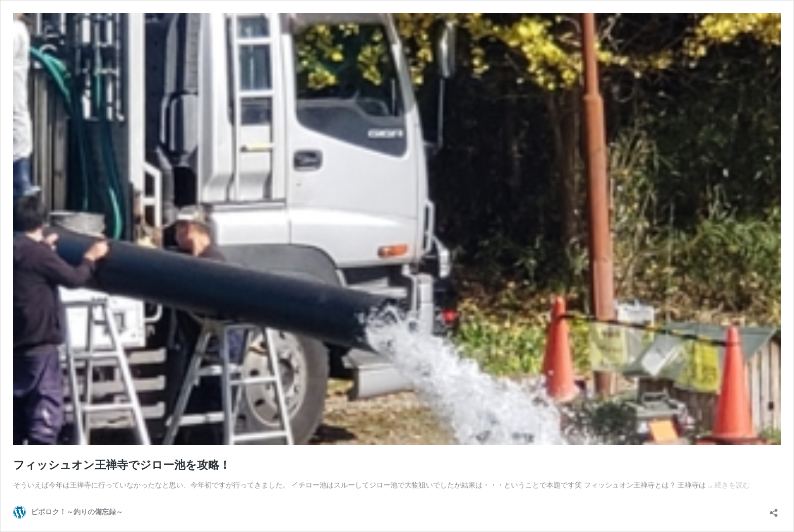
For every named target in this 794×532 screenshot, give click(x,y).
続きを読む (732, 485)
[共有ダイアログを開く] (774, 509)
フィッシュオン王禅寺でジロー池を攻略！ (122, 465)
